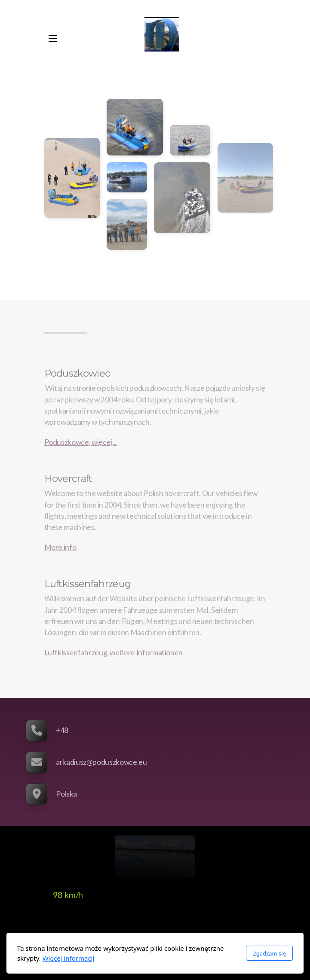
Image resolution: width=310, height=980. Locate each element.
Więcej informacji (69, 958)
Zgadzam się (269, 953)
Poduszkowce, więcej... (81, 443)
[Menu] (53, 39)
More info (60, 549)
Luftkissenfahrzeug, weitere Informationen (114, 654)
